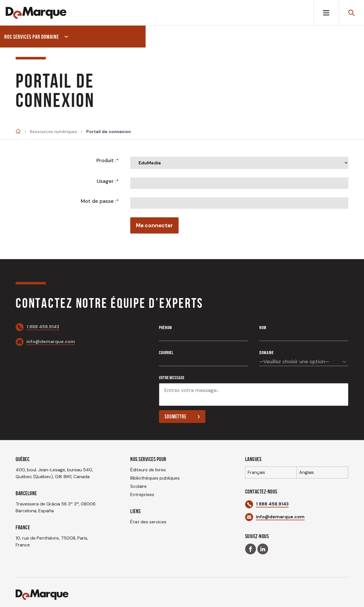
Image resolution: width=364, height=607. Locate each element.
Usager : (106, 181)
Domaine (267, 353)
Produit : (106, 160)
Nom (263, 328)
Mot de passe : (99, 201)
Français (256, 472)
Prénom (165, 328)
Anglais (307, 472)
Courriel (166, 353)
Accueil (18, 131)
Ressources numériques (53, 132)
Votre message (172, 378)
